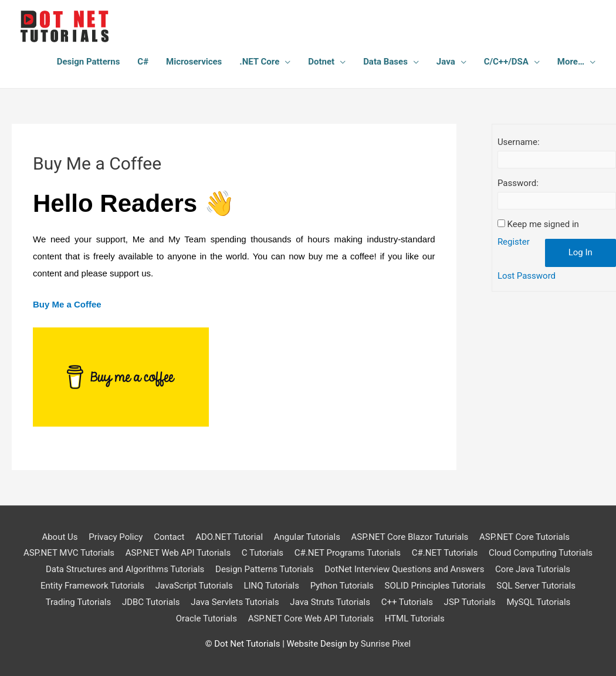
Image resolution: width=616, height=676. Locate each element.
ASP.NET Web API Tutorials (178, 553)
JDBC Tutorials (151, 602)
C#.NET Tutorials (445, 553)
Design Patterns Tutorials (265, 569)
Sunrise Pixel (386, 644)
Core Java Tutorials (533, 569)
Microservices (194, 62)
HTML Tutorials (415, 618)
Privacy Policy (116, 537)
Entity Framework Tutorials (92, 586)
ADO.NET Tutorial (229, 537)
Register (514, 242)
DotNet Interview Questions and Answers (405, 569)
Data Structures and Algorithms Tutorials (125, 569)
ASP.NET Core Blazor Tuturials (410, 537)
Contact (169, 537)
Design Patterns (89, 62)
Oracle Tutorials (207, 618)
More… (571, 62)
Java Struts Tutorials (330, 602)
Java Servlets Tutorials (235, 602)
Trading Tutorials (78, 602)
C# (143, 62)
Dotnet (321, 62)
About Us (60, 537)
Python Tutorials (342, 586)
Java (446, 62)
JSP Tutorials (470, 602)
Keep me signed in (543, 224)
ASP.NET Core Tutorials (524, 537)
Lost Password (527, 276)
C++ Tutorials (407, 602)
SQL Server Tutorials (537, 586)
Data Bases (385, 62)
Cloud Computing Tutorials (541, 553)
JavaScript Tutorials (194, 586)
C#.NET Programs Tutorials (348, 553)
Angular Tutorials (307, 537)
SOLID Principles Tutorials (435, 586)
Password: (518, 183)
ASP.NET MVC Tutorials (68, 553)
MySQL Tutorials (539, 602)
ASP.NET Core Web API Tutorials (311, 618)
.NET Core (259, 62)
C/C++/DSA (506, 62)
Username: (519, 142)
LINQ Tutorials (271, 586)
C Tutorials (263, 553)
